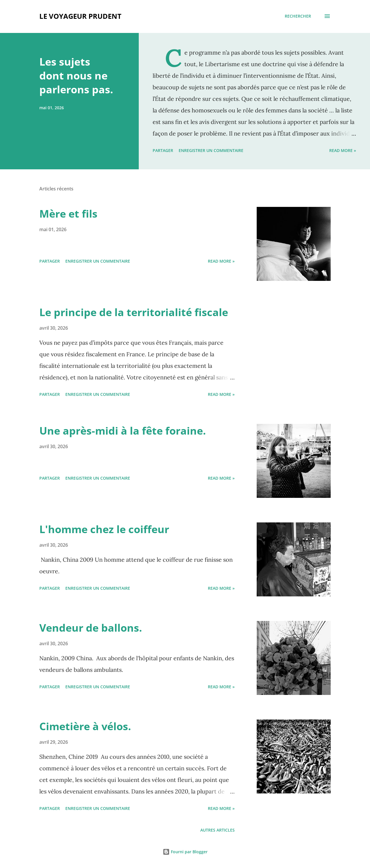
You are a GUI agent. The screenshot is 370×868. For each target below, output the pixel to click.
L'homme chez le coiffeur (104, 529)
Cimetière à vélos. (85, 726)
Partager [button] (163, 150)
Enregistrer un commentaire (211, 150)
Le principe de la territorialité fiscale (134, 312)
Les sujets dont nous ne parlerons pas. (76, 76)
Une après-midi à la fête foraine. (123, 431)
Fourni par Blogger (185, 852)
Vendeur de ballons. (91, 628)
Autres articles (218, 830)
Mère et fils (68, 214)
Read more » (343, 150)
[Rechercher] (298, 16)
